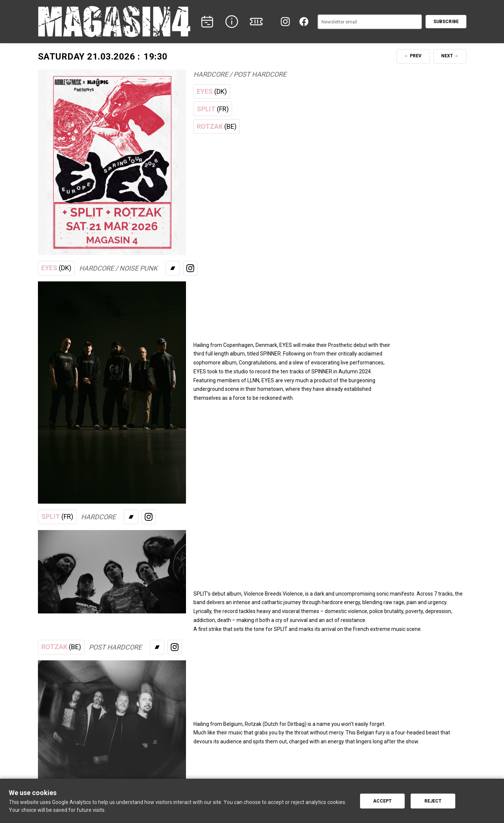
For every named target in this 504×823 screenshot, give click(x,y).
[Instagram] (285, 22)
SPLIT (213, 109)
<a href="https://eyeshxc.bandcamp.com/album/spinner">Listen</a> (312, 304)
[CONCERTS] (207, 22)
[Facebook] (304, 22)
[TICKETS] (256, 22)
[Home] (114, 22)
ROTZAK (217, 127)
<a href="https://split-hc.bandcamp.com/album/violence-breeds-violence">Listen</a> (312, 552)
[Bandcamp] (173, 268)
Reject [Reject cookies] (433, 801)
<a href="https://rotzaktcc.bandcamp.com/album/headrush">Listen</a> (312, 683)
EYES (212, 92)
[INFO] (232, 22)
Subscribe (446, 22)
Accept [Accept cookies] (382, 801)
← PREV (413, 56)
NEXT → (450, 56)
